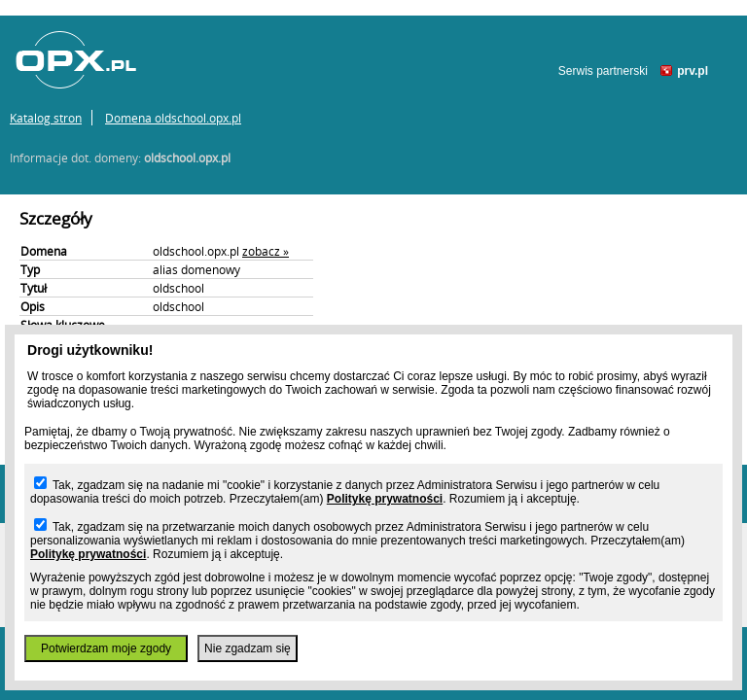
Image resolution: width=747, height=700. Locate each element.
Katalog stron (46, 118)
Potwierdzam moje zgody (106, 648)
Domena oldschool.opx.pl (173, 118)
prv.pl (693, 71)
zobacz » (266, 251)
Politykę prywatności (385, 499)
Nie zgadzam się (248, 648)
